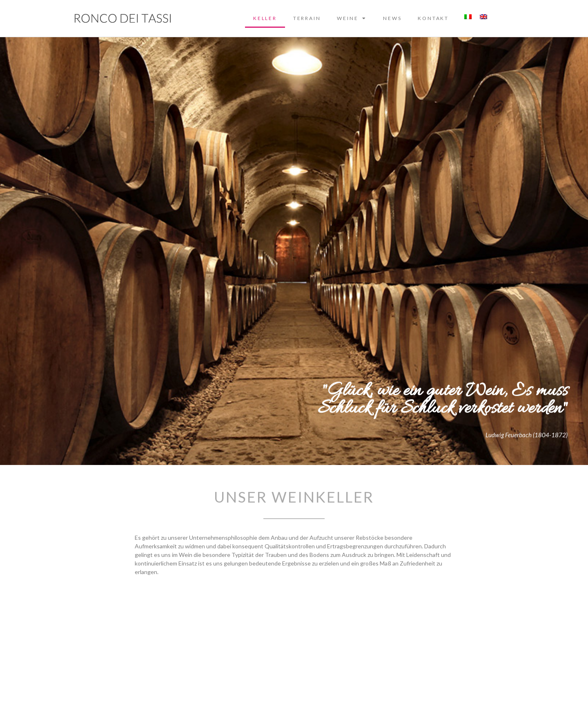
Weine (352, 18)
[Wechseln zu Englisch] (483, 17)
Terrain (307, 18)
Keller (265, 18)
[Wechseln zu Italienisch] (468, 17)
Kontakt (433, 18)
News (392, 18)
